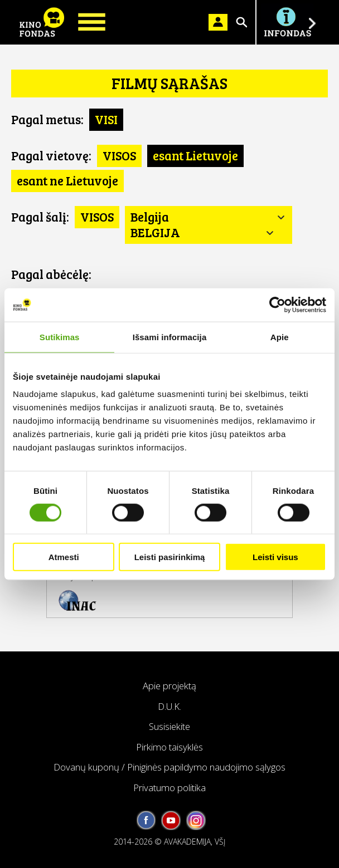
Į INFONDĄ (287, 22)
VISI (106, 119)
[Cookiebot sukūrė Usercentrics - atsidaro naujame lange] (277, 305)
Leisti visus (275, 557)
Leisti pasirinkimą (170, 557)
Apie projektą (169, 686)
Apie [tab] (280, 337)
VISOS (119, 155)
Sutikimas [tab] (60, 337)
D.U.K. (169, 706)
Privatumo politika (169, 788)
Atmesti (64, 557)
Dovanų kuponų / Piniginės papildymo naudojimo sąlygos (169, 767)
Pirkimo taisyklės (169, 747)
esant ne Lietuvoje (67, 180)
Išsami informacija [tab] (170, 337)
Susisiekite (169, 726)
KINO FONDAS (42, 22)
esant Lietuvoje (195, 155)
